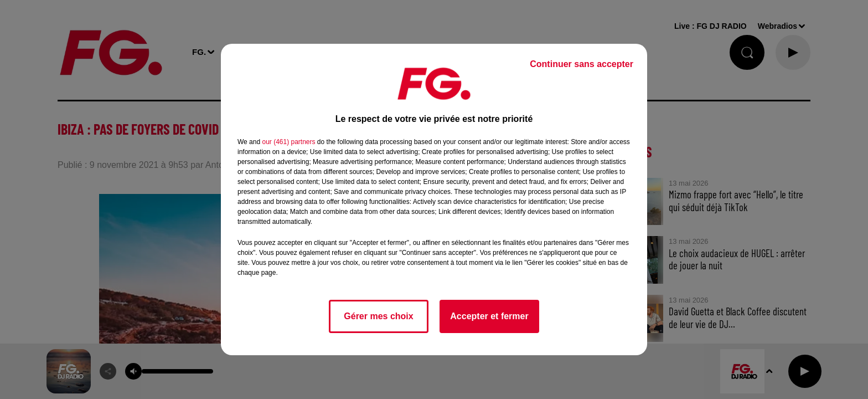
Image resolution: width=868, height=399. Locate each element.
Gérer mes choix (378, 316)
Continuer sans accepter (582, 64)
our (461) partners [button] (288, 142)
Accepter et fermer (489, 316)
